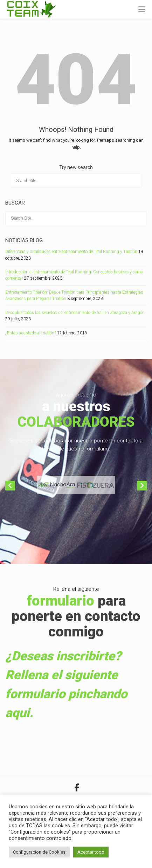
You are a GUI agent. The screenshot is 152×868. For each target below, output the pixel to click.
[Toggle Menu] (142, 10)
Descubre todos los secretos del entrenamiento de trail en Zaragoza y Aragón (75, 313)
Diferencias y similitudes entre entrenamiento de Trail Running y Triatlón (71, 252)
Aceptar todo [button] (91, 852)
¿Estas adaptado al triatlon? (31, 333)
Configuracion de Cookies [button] (39, 852)
